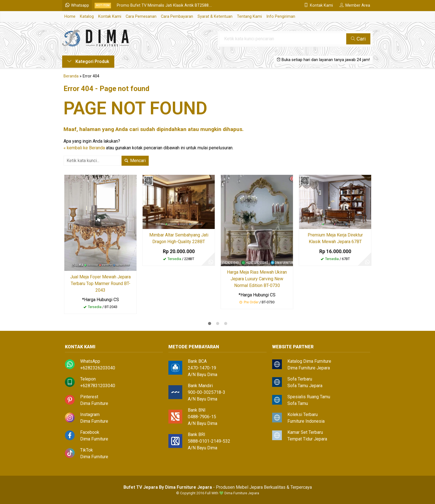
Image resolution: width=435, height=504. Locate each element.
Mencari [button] (135, 161)
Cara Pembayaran (177, 17)
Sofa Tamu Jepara (305, 386)
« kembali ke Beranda (84, 148)
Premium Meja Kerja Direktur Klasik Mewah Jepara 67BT (335, 238)
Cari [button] (358, 39)
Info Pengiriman (281, 17)
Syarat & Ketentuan (215, 17)
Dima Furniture (94, 403)
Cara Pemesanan (141, 17)
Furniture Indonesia (306, 421)
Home (70, 17)
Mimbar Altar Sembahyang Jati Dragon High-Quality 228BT (179, 238)
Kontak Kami (110, 17)
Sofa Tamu (298, 403)
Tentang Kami (249, 17)
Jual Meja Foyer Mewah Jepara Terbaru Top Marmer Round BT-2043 (100, 283)
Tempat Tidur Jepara (307, 439)
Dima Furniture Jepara (309, 368)
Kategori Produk (88, 61)
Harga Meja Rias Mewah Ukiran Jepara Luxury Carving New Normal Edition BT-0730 (257, 279)
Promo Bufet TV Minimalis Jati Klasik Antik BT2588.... (164, 5)
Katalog (87, 17)
